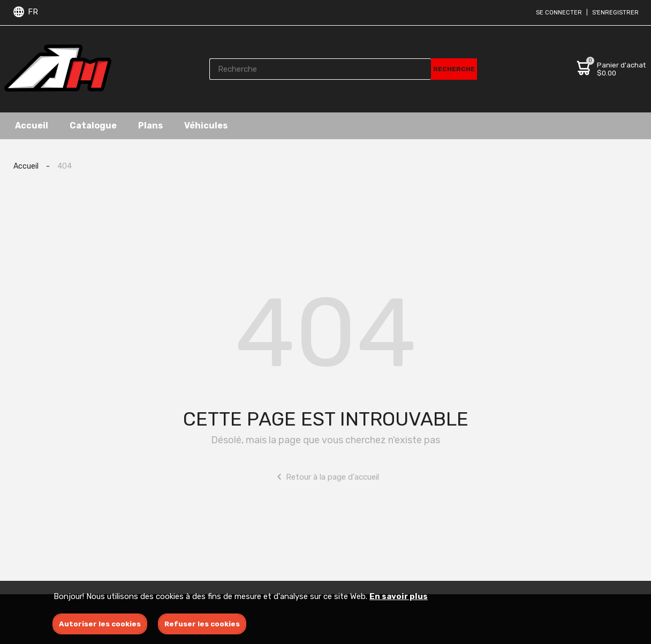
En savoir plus (399, 596)
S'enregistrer (615, 13)
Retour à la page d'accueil (326, 477)
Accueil (32, 126)
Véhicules (206, 126)
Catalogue (93, 126)
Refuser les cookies (202, 624)
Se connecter (559, 13)
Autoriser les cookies (100, 624)
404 (65, 166)
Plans (150, 126)
